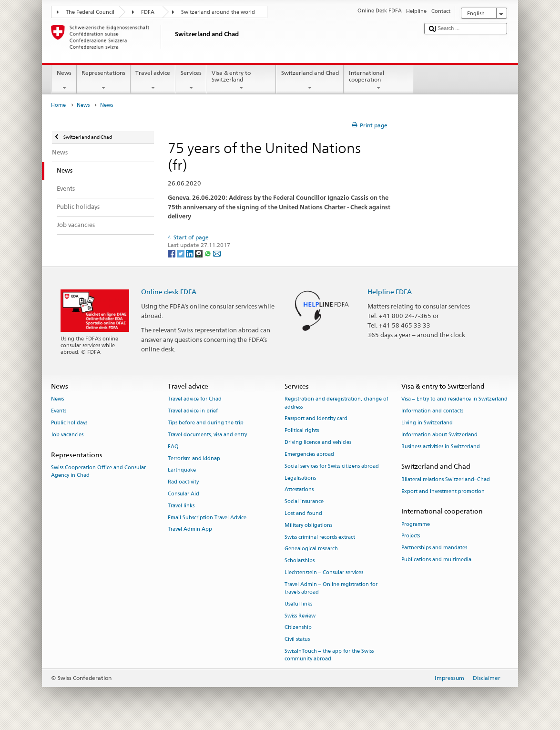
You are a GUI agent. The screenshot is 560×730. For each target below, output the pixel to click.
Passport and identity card (316, 419)
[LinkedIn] (190, 253)
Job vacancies (67, 435)
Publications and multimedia (436, 560)
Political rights (302, 431)
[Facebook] (172, 253)
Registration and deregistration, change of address (336, 403)
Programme (416, 524)
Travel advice (153, 81)
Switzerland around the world (218, 12)
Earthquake (182, 470)
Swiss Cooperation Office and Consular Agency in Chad (98, 471)
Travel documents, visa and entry (207, 435)
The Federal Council (90, 12)
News (64, 81)
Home (58, 105)
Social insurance (304, 502)
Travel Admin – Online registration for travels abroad (331, 588)
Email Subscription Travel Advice (207, 518)
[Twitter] (181, 253)
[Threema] (199, 253)
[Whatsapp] (209, 253)
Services (191, 81)
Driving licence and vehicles (318, 442)
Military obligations (308, 525)
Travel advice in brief (193, 411)
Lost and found (303, 513)
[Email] (217, 253)
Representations (104, 81)
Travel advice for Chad (195, 399)
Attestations (299, 490)
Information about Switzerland (439, 435)
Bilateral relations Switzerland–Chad (446, 479)
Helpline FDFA (390, 292)
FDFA (148, 12)
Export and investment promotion (443, 491)
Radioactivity (183, 482)
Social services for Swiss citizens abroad (332, 466)
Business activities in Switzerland (441, 447)
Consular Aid (183, 494)
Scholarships (300, 561)
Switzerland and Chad (310, 81)
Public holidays (69, 423)
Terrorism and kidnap (194, 458)
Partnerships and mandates (434, 548)
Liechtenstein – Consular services (324, 572)
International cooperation (378, 81)
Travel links (181, 506)
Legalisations (300, 478)
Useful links (298, 604)
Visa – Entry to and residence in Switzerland (454, 399)
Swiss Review (300, 616)
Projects (411, 536)
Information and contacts (432, 411)
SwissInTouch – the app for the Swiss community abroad (329, 655)
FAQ (173, 447)
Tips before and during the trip (206, 423)
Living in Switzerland (427, 423)
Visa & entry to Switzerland (241, 81)
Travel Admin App (190, 530)
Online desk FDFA (169, 292)
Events (59, 411)
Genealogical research (311, 549)
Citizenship (298, 628)
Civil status (297, 640)
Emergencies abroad (309, 454)
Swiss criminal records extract (320, 537)
